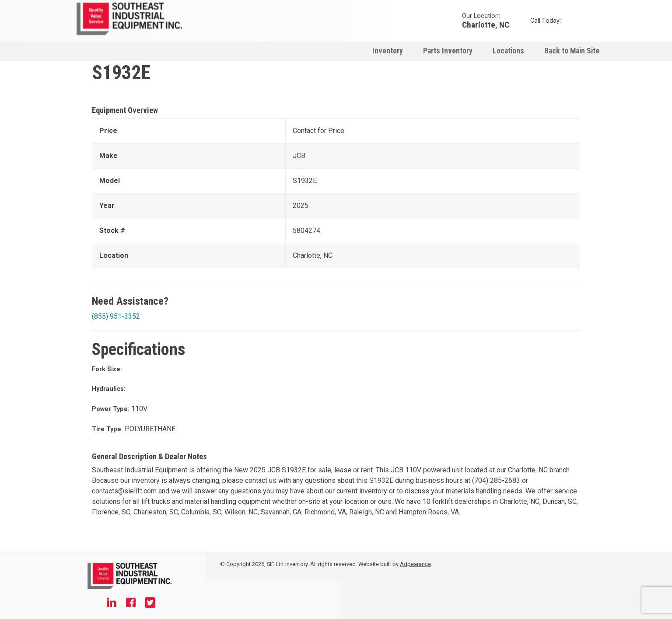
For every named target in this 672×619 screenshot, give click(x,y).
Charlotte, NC (486, 24)
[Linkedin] (112, 604)
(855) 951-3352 (116, 316)
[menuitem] (388, 51)
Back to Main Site (572, 51)
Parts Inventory (448, 51)
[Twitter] (150, 604)
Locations (508, 51)
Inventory (388, 51)
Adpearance (415, 564)
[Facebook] (131, 604)
